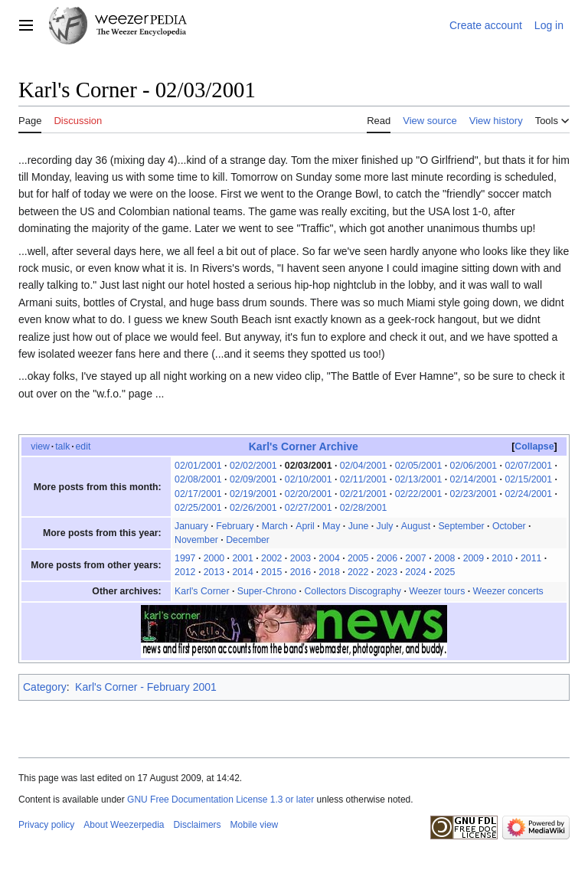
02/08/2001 (198, 479)
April (305, 526)
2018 (329, 572)
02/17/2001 (198, 494)
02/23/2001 (474, 494)
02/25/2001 (198, 508)
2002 (271, 558)
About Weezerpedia (124, 825)
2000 (214, 558)
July (385, 526)
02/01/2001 (198, 466)
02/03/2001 (309, 466)
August (416, 526)
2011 (531, 558)
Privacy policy (46, 825)
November (196, 540)
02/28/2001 (364, 508)
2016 (301, 572)
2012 (185, 572)
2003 (301, 558)
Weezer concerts (508, 591)
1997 (185, 558)
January (191, 526)
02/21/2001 (364, 494)
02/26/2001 (253, 508)
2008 (444, 558)
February (235, 526)
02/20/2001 (309, 494)
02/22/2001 (419, 494)
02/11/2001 (364, 479)
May (331, 526)
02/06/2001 (474, 466)
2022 (358, 572)
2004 (329, 558)
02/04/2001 (364, 466)
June (359, 526)
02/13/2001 (419, 479)
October (509, 526)
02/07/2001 (528, 466)
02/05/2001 (419, 466)
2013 (214, 572)
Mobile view (255, 825)
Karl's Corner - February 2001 (146, 687)
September (461, 526)
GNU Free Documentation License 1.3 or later (220, 800)
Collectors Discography (353, 591)
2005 (358, 558)
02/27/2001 (309, 508)
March (275, 526)
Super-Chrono (267, 591)
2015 (271, 572)
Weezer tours (437, 591)
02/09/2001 (253, 479)
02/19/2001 (253, 494)
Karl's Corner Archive (304, 446)
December (248, 540)
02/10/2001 (309, 479)
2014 (242, 572)
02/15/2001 (528, 479)
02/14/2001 (474, 479)
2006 (387, 558)
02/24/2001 (528, 494)
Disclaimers (198, 825)
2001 (242, 558)
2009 (474, 558)
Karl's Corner (202, 591)
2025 (444, 572)
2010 (502, 558)
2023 (387, 572)
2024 (415, 572)
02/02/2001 (253, 466)
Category (45, 687)
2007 (415, 558)
